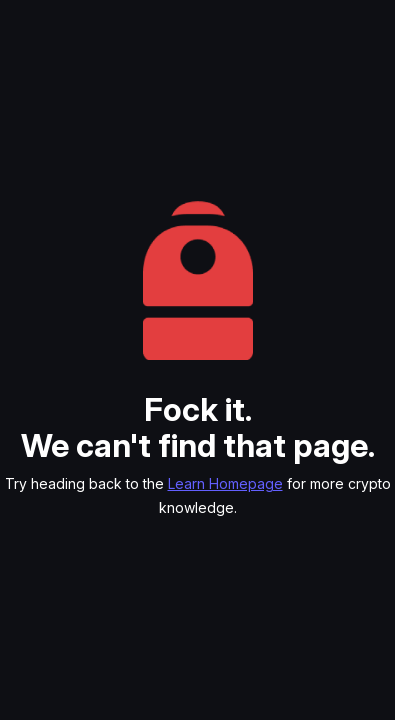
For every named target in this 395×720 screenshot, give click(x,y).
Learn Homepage (225, 483)
